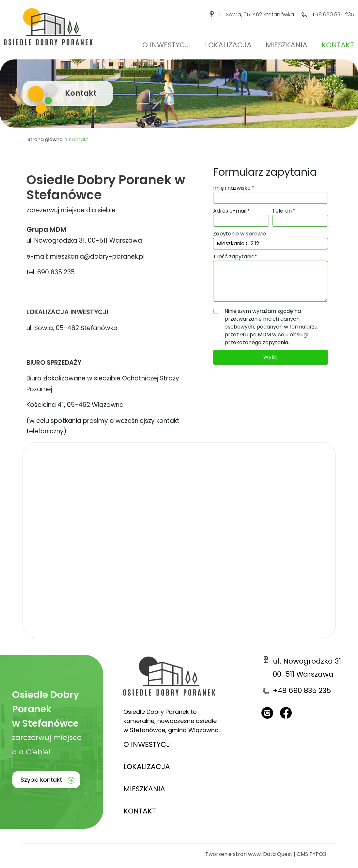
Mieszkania (287, 45)
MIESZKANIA (144, 789)
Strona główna (45, 139)
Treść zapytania (235, 257)
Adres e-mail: (232, 211)
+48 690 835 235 (333, 15)
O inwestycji (167, 45)
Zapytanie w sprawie (240, 234)
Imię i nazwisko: (234, 188)
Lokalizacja (228, 45)
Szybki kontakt (41, 780)
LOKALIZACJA (147, 767)
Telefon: (284, 211)
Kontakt (338, 45)
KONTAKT (140, 811)
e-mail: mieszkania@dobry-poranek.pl (86, 257)
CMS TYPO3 (311, 854)
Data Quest (278, 854)
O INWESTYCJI (148, 744)
